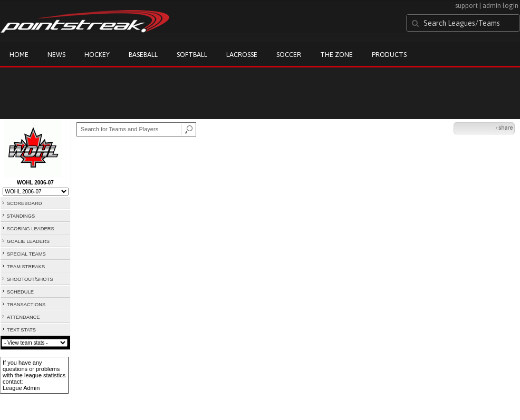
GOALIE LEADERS (28, 241)
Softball (192, 55)
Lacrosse (242, 55)
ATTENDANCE (23, 317)
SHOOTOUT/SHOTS (30, 279)
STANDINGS (21, 216)
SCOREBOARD (24, 203)
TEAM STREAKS (26, 267)
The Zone (336, 55)
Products (389, 55)
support (466, 6)
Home (19, 55)
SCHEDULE (20, 292)
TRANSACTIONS (26, 305)
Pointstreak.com (85, 22)
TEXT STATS (21, 330)
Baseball (143, 55)
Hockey (97, 55)
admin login (500, 6)
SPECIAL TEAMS (26, 254)
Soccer (289, 55)
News (56, 55)
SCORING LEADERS (31, 229)
